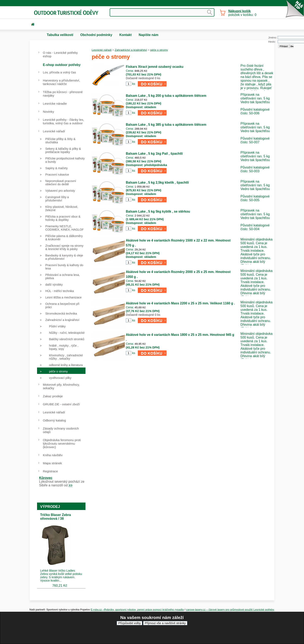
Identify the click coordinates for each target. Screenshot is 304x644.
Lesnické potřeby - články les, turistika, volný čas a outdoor (63, 121)
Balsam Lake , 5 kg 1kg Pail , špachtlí (154, 154)
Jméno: (273, 38)
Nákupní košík (239, 11)
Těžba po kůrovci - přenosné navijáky (63, 94)
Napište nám (148, 35)
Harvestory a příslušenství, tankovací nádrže (61, 82)
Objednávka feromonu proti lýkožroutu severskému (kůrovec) (62, 443)
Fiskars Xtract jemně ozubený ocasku (155, 67)
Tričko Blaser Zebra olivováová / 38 (56, 517)
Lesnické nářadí (102, 50)
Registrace (50, 471)
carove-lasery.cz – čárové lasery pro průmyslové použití (220, 610)
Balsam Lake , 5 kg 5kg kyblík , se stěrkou (158, 211)
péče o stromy (159, 50)
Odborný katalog (54, 420)
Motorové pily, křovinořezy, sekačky (61, 386)
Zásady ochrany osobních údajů (61, 430)
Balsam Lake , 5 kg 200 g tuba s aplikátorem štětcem (166, 96)
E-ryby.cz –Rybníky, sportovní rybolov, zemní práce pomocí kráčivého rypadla (137, 610)
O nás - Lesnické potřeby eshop (60, 54)
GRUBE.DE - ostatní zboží (61, 404)
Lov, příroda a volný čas (59, 72)
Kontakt (125, 35)
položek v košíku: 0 (242, 13)
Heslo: (272, 42)
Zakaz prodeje (53, 396)
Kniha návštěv (53, 455)
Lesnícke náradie (55, 104)
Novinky (48, 112)
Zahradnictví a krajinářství (131, 50)
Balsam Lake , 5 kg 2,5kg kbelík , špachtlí (157, 183)
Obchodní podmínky (96, 35)
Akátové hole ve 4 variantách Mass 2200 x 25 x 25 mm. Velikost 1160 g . (180, 303)
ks (133, 84)
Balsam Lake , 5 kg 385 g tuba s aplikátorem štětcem (166, 125)
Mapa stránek (52, 463)
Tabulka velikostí (60, 35)
